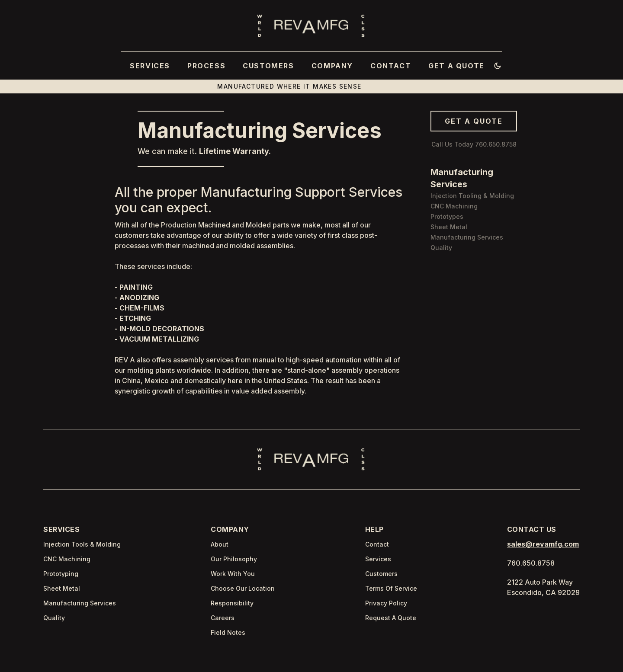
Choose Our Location (243, 588)
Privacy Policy (386, 603)
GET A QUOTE (474, 121)
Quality (54, 618)
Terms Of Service (391, 588)
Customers (381, 574)
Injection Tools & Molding (82, 544)
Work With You (233, 574)
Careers (223, 618)
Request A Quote (391, 618)
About (220, 544)
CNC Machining (67, 559)
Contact (377, 544)
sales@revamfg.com (543, 544)
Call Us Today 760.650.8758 (474, 144)
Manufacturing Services (80, 603)
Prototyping (61, 574)
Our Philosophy (234, 559)
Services (378, 559)
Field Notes (228, 632)
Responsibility (232, 603)
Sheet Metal (62, 588)
